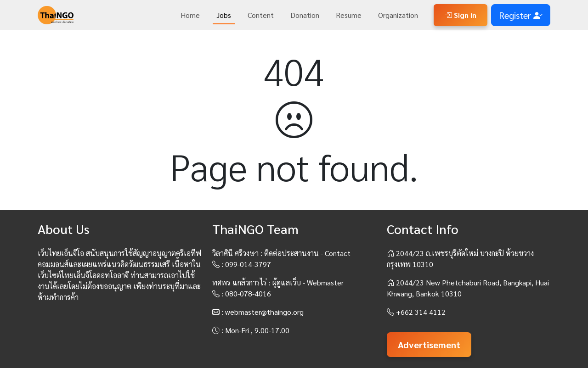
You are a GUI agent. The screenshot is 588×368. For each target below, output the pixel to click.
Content (261, 15)
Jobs (224, 15)
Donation (305, 15)
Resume (349, 15)
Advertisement (429, 345)
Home (190, 15)
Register (521, 15)
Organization (398, 15)
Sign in (461, 15)
